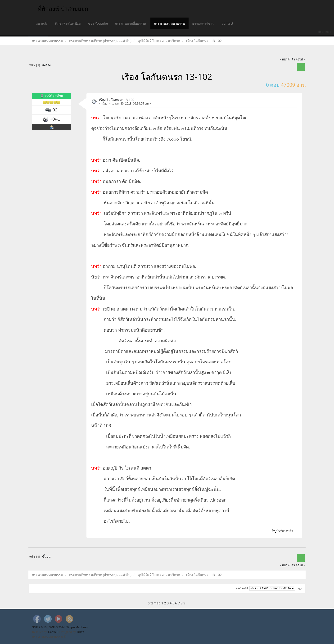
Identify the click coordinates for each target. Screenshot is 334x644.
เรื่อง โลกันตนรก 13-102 (117, 100)
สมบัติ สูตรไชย (54, 96)
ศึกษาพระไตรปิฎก (68, 23)
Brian (80, 632)
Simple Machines (77, 627)
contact (227, 23)
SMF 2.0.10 (39, 627)
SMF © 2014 (57, 627)
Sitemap (154, 603)
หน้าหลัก (42, 23)
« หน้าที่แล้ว (287, 59)
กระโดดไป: (242, 588)
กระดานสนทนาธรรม (169, 23)
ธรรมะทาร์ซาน (203, 23)
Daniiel (53, 632)
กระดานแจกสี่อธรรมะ (131, 23)
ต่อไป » (300, 59)
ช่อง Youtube (98, 23)
